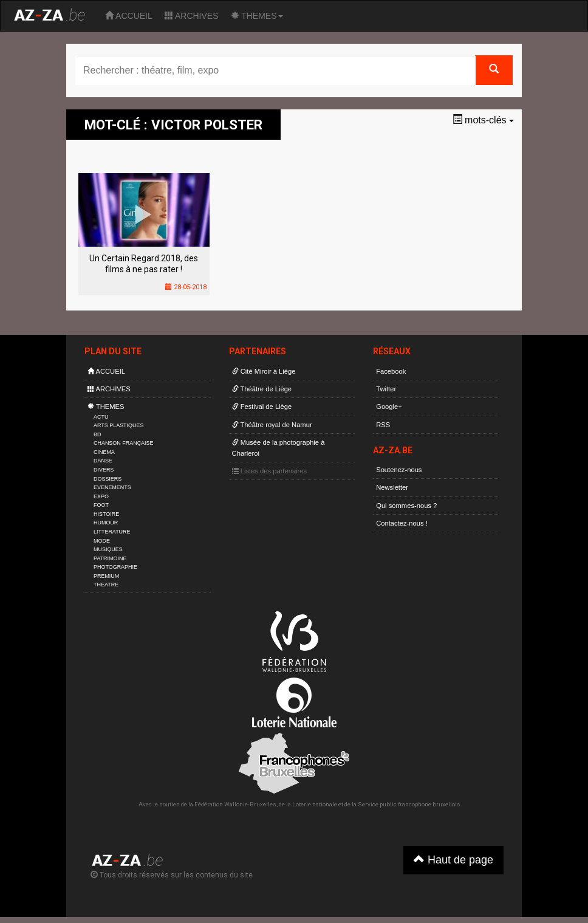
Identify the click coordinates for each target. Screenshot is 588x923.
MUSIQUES (108, 549)
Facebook (391, 371)
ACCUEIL (129, 16)
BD (97, 434)
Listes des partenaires (270, 471)
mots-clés (483, 120)
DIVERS (104, 470)
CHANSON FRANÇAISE (124, 443)
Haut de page (453, 860)
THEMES (257, 16)
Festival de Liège (262, 407)
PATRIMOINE (110, 558)
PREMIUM (106, 576)
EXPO (101, 496)
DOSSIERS (108, 479)
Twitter (386, 389)
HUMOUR (106, 523)
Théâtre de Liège (262, 389)
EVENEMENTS (112, 487)
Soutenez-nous (399, 470)
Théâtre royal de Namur (272, 425)
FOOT (101, 505)
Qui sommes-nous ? (406, 506)
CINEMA (104, 452)
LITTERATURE (112, 532)
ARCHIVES (192, 16)
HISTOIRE (106, 514)
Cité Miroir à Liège (264, 371)
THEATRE (106, 585)
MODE (102, 541)
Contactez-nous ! (402, 523)
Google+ (389, 407)
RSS (383, 425)
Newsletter (392, 487)
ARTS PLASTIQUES (118, 425)
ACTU (101, 417)
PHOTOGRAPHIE (115, 567)
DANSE (103, 461)
